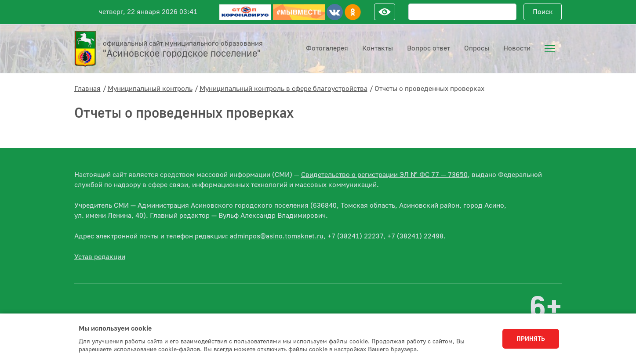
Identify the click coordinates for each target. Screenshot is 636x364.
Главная (87, 89)
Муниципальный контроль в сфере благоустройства (283, 89)
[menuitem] (550, 49)
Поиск (543, 12)
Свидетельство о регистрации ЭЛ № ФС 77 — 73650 (384, 175)
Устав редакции (100, 257)
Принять (531, 339)
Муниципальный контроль (150, 89)
